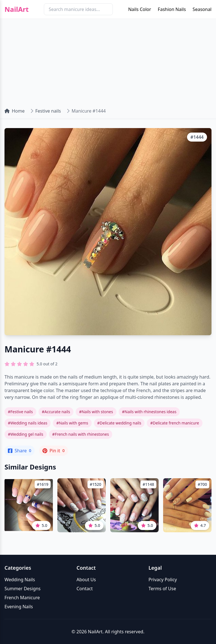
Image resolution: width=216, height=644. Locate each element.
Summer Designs (22, 589)
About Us (86, 580)
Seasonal (202, 9)
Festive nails (48, 111)
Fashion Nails (172, 9)
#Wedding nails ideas (28, 423)
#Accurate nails (56, 412)
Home (15, 111)
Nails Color (140, 9)
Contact (85, 589)
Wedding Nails (20, 580)
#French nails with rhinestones (81, 434)
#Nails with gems (72, 423)
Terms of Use (162, 589)
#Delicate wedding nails (119, 423)
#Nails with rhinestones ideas (149, 412)
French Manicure (22, 598)
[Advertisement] (108, 61)
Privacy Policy (163, 580)
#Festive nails (20, 412)
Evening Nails (19, 607)
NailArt (17, 9)
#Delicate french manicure (175, 423)
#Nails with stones (96, 412)
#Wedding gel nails (26, 434)
